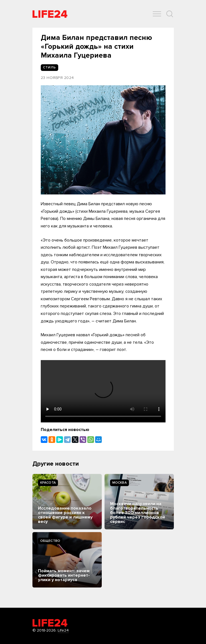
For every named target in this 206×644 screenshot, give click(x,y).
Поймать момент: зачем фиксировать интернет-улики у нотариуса (64, 575)
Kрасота (48, 483)
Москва (119, 483)
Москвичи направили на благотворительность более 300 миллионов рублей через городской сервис (138, 513)
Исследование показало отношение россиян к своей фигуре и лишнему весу (65, 515)
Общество (50, 541)
